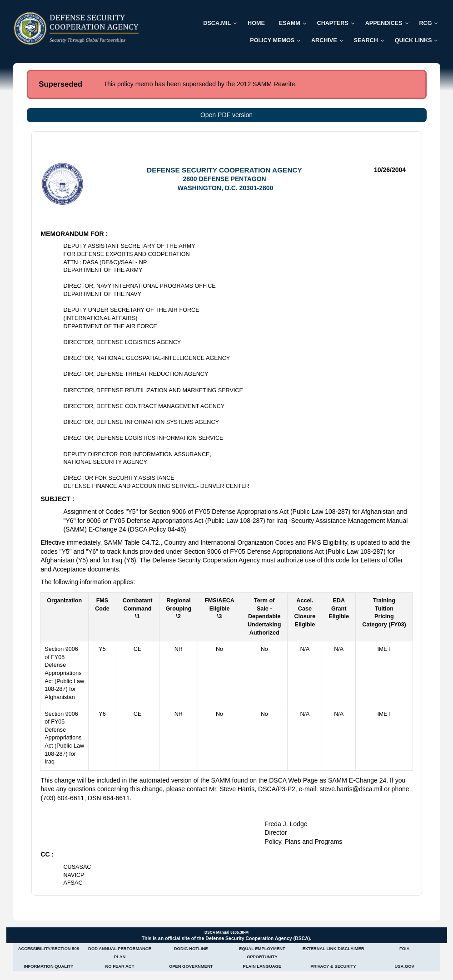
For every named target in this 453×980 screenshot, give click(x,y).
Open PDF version (226, 115)
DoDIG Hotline (191, 948)
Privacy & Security (333, 966)
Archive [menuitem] (324, 40)
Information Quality (48, 966)
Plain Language (262, 966)
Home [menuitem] (256, 23)
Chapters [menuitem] (333, 23)
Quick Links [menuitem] (413, 40)
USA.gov (404, 966)
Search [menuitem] (366, 40)
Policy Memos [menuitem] (272, 40)
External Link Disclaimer (333, 948)
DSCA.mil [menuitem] (217, 23)
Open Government (191, 966)
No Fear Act (120, 966)
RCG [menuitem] (425, 23)
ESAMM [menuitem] (290, 23)
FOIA (404, 948)
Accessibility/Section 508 (49, 948)
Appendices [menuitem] (384, 23)
